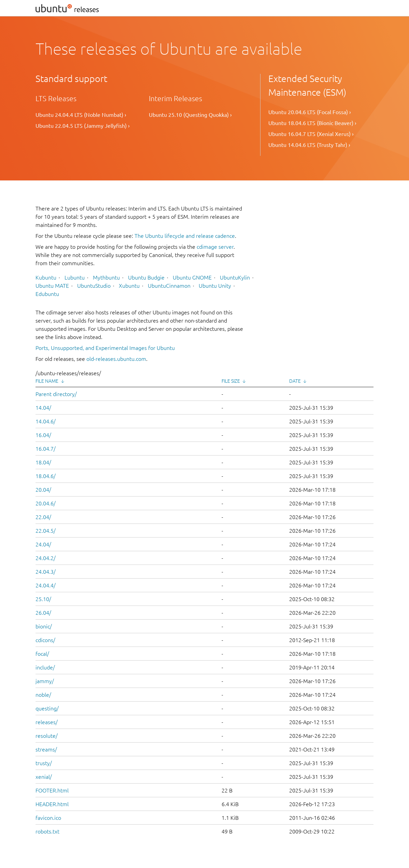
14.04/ (43, 408)
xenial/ (44, 777)
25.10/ (43, 599)
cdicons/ (45, 640)
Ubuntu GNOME (192, 277)
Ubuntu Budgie (146, 277)
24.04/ (43, 544)
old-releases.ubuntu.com (116, 359)
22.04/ (43, 517)
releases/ (47, 722)
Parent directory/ (56, 394)
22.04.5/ (46, 531)
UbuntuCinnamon (169, 286)
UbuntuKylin (235, 277)
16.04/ (43, 435)
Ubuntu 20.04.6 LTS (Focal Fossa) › (310, 112)
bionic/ (44, 626)
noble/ (43, 695)
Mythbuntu (106, 277)
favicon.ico (48, 818)
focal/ (42, 654)
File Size (231, 381)
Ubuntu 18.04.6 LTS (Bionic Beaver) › (312, 123)
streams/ (46, 749)
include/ (45, 667)
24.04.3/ (46, 572)
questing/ (47, 708)
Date (295, 381)
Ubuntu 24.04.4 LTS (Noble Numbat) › (81, 115)
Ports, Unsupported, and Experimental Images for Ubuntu (105, 348)
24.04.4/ (46, 585)
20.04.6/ (46, 503)
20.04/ (43, 490)
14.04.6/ (46, 421)
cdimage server (215, 247)
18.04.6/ (46, 476)
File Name (47, 381)
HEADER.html (52, 804)
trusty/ (44, 763)
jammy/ (45, 681)
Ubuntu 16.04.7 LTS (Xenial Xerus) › (311, 134)
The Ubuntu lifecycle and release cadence (185, 236)
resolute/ (47, 736)
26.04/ (43, 613)
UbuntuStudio (94, 286)
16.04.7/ (46, 449)
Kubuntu (46, 277)
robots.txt (47, 831)
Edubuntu (47, 294)
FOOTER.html (52, 790)
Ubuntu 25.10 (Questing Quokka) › (190, 115)
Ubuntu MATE (52, 286)
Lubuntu (75, 277)
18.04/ (43, 462)
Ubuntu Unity (215, 286)
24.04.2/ (46, 558)
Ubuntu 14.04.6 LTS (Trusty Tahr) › (309, 145)
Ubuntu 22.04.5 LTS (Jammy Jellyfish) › (83, 126)
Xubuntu (129, 286)
